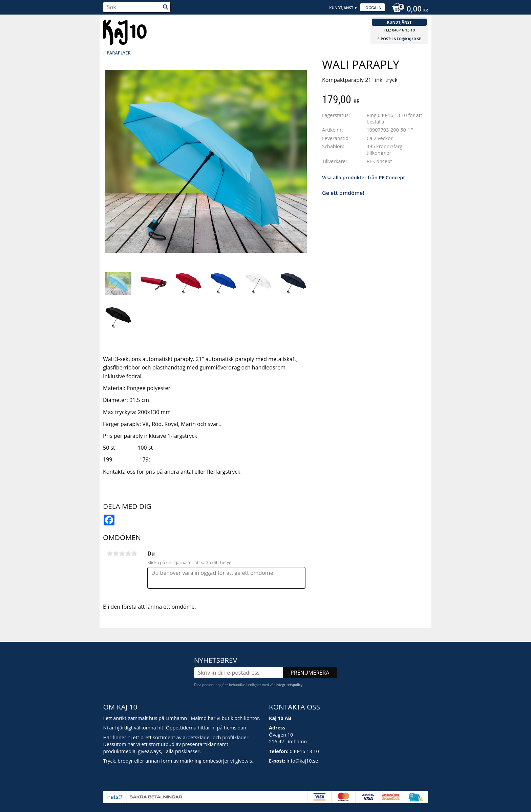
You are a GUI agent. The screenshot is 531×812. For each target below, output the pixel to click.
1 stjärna (110, 554)
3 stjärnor (122, 554)
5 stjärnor (134, 554)
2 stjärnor (116, 554)
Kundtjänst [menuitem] (341, 8)
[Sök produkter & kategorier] (137, 7)
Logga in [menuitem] (373, 8)
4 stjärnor (128, 554)
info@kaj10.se (407, 39)
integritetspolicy (289, 685)
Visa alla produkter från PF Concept (364, 177)
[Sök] (166, 7)
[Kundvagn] (408, 9)
